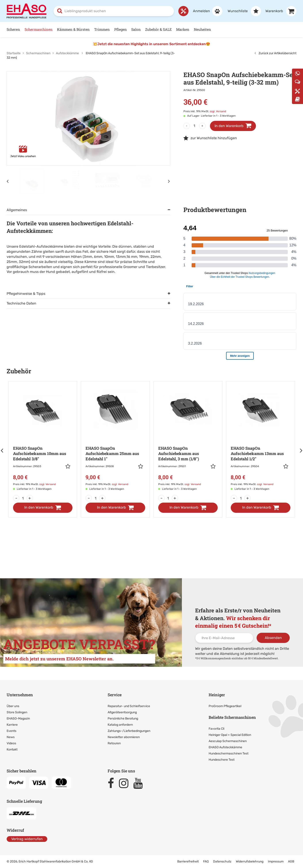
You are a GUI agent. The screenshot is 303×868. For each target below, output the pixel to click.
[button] (69, 466)
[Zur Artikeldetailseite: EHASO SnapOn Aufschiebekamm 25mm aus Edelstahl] (115, 439)
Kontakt (12, 749)
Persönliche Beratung (123, 719)
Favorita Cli (216, 729)
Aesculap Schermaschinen (228, 741)
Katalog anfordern (120, 725)
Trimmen (102, 29)
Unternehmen (20, 695)
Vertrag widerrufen (27, 839)
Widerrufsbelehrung (250, 861)
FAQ (206, 861)
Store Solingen (17, 712)
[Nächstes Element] (169, 181)
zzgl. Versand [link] (218, 111)
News (11, 737)
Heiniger (217, 695)
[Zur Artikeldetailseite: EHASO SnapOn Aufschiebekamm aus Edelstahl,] (188, 439)
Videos (11, 743)
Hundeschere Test (222, 760)
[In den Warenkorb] (43, 508)
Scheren (13, 29)
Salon (136, 29)
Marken (183, 29)
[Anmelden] (205, 11)
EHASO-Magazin (18, 719)
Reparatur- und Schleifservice (129, 706)
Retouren (114, 743)
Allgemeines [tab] (17, 210)
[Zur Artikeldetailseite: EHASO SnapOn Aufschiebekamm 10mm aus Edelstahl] (43, 439)
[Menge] (194, 126)
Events (11, 731)
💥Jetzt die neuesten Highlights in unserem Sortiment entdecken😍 (151, 44)
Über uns (13, 706)
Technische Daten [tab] (21, 303)
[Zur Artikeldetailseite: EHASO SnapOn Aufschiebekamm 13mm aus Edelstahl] (261, 439)
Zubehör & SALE (158, 29)
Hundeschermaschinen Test (229, 753)
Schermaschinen (39, 29)
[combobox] (114, 11)
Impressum (276, 861)
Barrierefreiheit (188, 861)
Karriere (12, 725)
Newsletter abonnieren (124, 737)
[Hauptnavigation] (151, 30)
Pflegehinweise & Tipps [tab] (26, 294)
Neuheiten (202, 29)
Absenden (273, 638)
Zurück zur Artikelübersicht (275, 53)
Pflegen (121, 29)
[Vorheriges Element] (8, 181)
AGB (291, 861)
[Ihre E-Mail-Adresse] (224, 638)
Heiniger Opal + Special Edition (230, 735)
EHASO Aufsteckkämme (225, 747)
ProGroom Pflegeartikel (225, 706)
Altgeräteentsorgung (122, 712)
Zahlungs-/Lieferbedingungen (129, 731)
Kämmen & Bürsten (73, 29)
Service (115, 695)
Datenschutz (222, 861)
